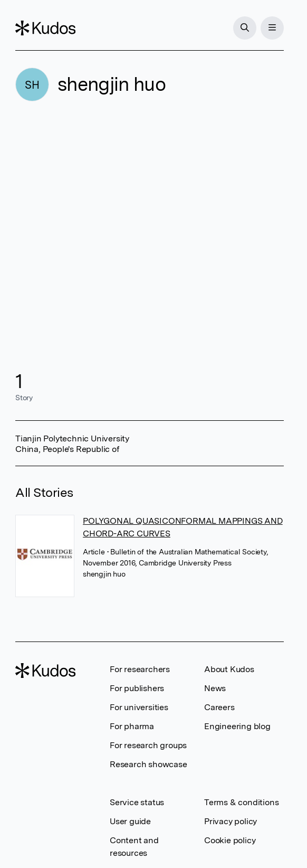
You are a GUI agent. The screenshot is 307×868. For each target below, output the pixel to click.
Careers (219, 707)
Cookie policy (230, 840)
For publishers (137, 688)
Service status (137, 802)
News (215, 688)
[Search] (245, 28)
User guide (130, 821)
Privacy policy (231, 821)
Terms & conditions (241, 802)
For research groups (148, 745)
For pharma (132, 726)
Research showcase (148, 764)
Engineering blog (237, 726)
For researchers (140, 669)
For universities (139, 707)
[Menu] (272, 28)
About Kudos (229, 669)
